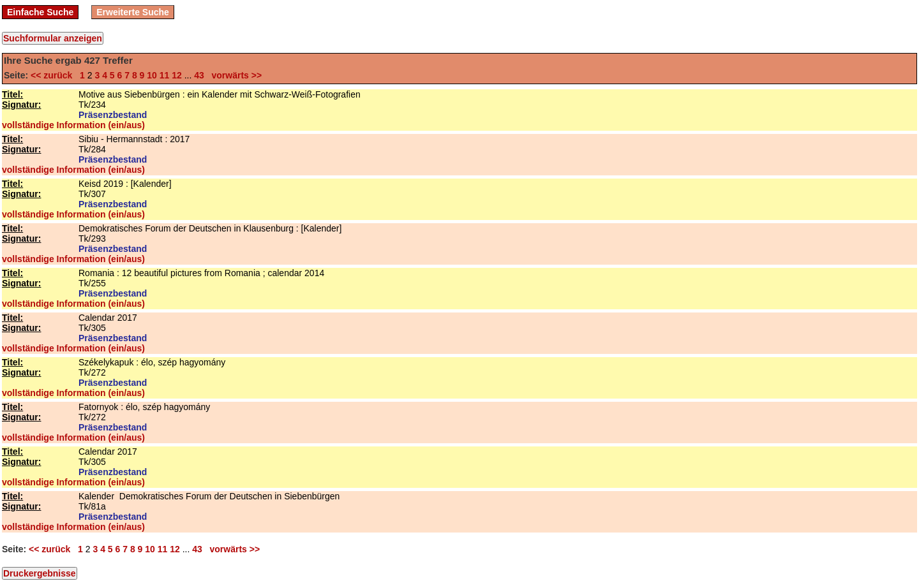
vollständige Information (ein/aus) (73, 125)
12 (177, 75)
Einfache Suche (40, 12)
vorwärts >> (234, 75)
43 (199, 75)
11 (165, 75)
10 (152, 75)
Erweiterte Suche (133, 12)
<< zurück (54, 75)
